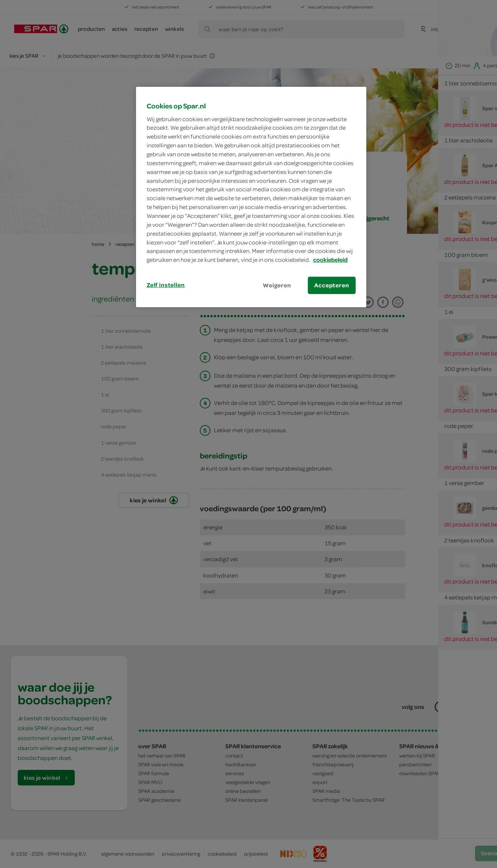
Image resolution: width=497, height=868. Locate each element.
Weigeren (277, 285)
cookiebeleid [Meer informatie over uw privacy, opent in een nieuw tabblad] (330, 260)
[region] (251, 197)
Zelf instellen (166, 285)
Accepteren (332, 285)
